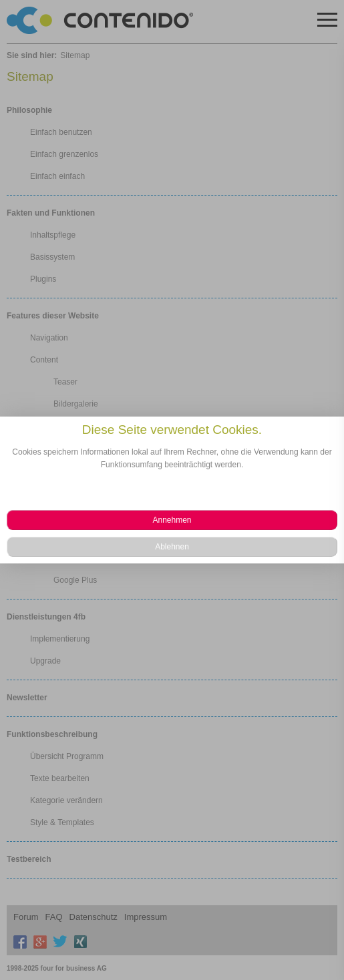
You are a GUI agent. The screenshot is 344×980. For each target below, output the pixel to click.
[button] (172, 520)
